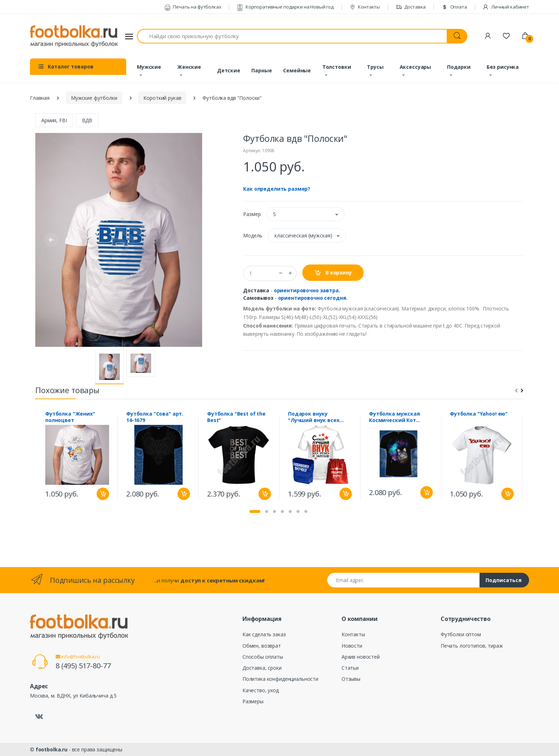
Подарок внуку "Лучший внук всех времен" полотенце (314, 417)
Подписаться (504, 580)
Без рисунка (503, 67)
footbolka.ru (52, 749)
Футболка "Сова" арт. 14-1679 (155, 417)
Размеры (253, 701)
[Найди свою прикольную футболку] (292, 36)
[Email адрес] (404, 580)
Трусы (375, 67)
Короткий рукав (162, 98)
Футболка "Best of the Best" (236, 417)
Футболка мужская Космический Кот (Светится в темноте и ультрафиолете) (400, 417)
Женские (189, 67)
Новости (352, 646)
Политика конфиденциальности (280, 679)
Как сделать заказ (264, 634)
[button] (306, 214)
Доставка (411, 7)
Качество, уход (261, 690)
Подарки (459, 67)
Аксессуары (416, 67)
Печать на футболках (193, 7)
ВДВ (87, 120)
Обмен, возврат (262, 646)
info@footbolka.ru (78, 657)
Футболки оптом (461, 634)
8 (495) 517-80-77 (83, 666)
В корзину (333, 273)
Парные (261, 70)
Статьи (350, 668)
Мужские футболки (94, 98)
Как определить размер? (277, 189)
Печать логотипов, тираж (472, 646)
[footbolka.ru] (74, 36)
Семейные (297, 70)
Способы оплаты (263, 657)
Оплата (454, 7)
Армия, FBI (54, 120)
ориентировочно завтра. (307, 290)
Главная (40, 98)
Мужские (149, 67)
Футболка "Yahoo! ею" (479, 414)
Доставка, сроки (262, 668)
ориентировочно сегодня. (313, 298)
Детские (229, 70)
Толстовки (337, 67)
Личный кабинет (506, 7)
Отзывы (351, 679)
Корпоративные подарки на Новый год (285, 7)
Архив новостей (361, 657)
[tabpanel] (77, 457)
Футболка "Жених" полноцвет (70, 417)
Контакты (365, 7)
